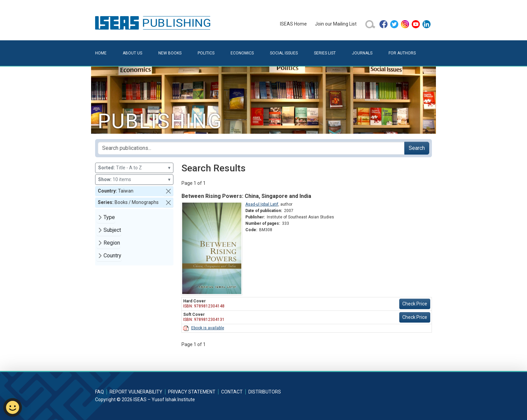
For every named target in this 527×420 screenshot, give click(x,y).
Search (417, 148)
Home (101, 53)
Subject (112, 230)
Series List (325, 53)
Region (112, 243)
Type (109, 217)
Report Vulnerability (136, 392)
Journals (362, 53)
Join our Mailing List (336, 24)
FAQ (99, 392)
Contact (232, 392)
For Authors (402, 53)
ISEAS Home (293, 24)
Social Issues (284, 53)
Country (112, 256)
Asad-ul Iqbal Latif (262, 204)
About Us (132, 53)
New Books (170, 53)
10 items (134, 180)
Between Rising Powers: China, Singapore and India (246, 196)
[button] (168, 191)
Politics (206, 53)
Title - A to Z (134, 168)
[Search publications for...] (251, 148)
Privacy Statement (192, 392)
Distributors (265, 392)
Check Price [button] (415, 304)
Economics (242, 53)
